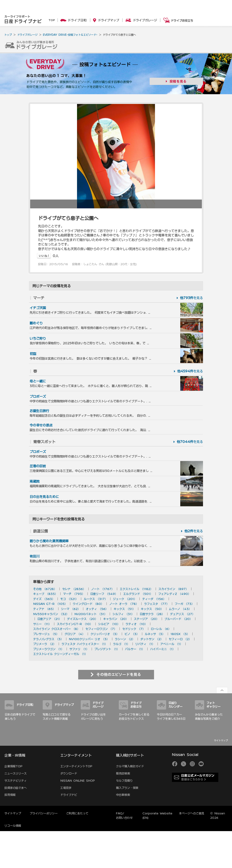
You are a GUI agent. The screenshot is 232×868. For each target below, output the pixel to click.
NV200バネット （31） (91, 614)
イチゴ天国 (38, 308)
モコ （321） (69, 599)
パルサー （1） (135, 649)
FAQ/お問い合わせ (124, 815)
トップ (8, 35)
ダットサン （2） (152, 639)
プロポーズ (38, 397)
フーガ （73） (184, 604)
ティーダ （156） (154, 599)
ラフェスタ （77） (157, 604)
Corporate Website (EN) (157, 815)
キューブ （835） (45, 594)
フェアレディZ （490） (174, 594)
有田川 (35, 556)
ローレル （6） (161, 629)
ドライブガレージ (27, 35)
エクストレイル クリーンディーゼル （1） (60, 654)
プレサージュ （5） (46, 634)
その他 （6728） (45, 589)
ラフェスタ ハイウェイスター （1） (84, 644)
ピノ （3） (132, 634)
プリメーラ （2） (45, 644)
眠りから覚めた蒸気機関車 (49, 541)
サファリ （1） (79, 649)
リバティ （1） (145, 644)
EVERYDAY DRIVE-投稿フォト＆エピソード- (70, 35)
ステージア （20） (146, 619)
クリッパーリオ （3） (105, 634)
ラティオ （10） (136, 624)
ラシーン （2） (125, 639)
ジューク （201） (125, 599)
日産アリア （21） (49, 619)
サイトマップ (221, 740)
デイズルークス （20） (82, 619)
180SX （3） (180, 634)
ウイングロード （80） (88, 604)
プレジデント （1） (107, 649)
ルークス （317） (96, 599)
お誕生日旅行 (39, 411)
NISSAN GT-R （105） (50, 604)
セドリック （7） (134, 629)
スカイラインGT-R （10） (75, 624)
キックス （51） (124, 609)
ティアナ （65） (44, 609)
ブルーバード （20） (178, 619)
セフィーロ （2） (180, 639)
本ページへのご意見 (192, 813)
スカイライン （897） (173, 589)
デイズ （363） (44, 599)
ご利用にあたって (77, 813)
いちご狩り (38, 339)
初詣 (33, 354)
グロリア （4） (75, 634)
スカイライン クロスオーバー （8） (56, 629)
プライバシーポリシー (44, 813)
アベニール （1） (171, 644)
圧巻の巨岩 (38, 466)
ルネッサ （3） (155, 634)
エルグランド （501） (138, 594)
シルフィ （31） (123, 614)
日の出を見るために (44, 497)
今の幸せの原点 (41, 425)
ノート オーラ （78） (124, 604)
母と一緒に (38, 381)
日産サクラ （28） (152, 614)
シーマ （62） (71, 609)
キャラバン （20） (116, 619)
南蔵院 (35, 481)
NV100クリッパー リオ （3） (89, 639)
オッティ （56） (97, 609)
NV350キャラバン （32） (51, 614)
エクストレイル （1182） (136, 589)
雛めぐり (36, 323)
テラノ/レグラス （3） (48, 639)
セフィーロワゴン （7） (101, 629)
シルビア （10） (109, 624)
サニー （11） (42, 624)
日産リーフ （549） (104, 594)
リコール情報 (13, 826)
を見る (192, 298)
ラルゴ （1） (121, 644)
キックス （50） (152, 609)
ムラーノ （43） (180, 609)
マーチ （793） (74, 594)
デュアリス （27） (182, 614)
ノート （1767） (103, 589)
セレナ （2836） (74, 589)
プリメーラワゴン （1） (48, 649)
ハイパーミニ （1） (163, 649)
